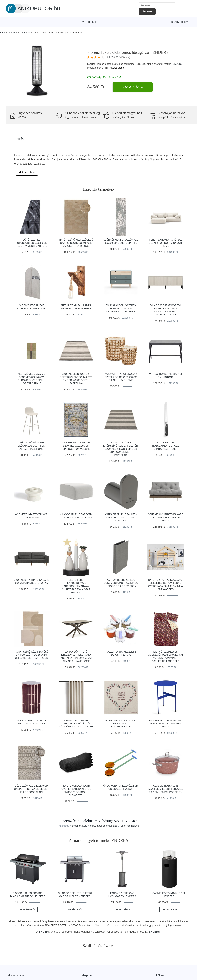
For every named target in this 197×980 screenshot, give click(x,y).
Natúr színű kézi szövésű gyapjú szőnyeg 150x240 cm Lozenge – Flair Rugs (31, 655)
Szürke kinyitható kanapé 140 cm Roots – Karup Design (166, 517)
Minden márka (16, 975)
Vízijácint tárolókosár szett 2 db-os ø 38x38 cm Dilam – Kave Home (121, 377)
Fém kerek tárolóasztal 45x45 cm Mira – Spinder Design (166, 723)
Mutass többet (27, 172)
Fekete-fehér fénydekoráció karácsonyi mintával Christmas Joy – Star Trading (76, 586)
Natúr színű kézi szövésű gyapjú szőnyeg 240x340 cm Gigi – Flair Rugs (76, 243)
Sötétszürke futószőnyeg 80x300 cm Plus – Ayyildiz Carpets (32, 243)
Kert (84, 826)
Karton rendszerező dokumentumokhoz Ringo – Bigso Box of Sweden (121, 583)
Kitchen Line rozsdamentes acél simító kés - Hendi (166, 446)
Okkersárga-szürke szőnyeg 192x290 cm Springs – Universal (76, 446)
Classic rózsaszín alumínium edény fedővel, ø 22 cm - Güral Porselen (166, 789)
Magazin (87, 975)
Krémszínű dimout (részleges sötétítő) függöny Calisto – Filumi (76, 723)
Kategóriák (25, 33)
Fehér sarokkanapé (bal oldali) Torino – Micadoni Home (166, 243)
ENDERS (178, 64)
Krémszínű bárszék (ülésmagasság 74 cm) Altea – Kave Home (31, 446)
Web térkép (90, 22)
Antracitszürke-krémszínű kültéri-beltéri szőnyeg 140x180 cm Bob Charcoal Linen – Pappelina (121, 449)
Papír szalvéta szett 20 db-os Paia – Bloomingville (121, 723)
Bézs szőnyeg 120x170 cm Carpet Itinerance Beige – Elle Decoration (31, 789)
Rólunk (160, 975)
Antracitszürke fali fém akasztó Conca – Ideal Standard (121, 517)
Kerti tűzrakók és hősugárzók (103, 826)
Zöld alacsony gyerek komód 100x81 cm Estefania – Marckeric (121, 308)
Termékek (12, 33)
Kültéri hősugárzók (129, 826)
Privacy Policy (179, 22)
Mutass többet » (118, 68)
